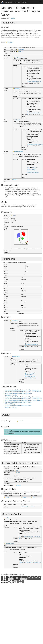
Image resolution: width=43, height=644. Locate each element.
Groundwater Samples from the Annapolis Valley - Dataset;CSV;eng (23, 397)
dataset (21, 421)
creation (20, 51)
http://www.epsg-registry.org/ (28, 506)
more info (13, 18)
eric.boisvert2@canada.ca (31, 345)
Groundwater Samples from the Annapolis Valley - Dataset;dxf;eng (23, 390)
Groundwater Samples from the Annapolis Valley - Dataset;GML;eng (23, 399)
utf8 (17, 471)
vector (14, 215)
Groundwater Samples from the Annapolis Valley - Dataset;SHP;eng (23, 392)
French (7, 497)
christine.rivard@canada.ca (34, 81)
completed (10, 42)
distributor (15, 320)
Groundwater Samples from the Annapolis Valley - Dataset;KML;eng (23, 400)
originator (17, 88)
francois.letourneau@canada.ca (35, 144)
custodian (17, 120)
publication (21, 50)
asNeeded (18, 485)
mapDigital (15, 180)
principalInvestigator (20, 57)
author (7, 518)
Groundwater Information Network (14, 3)
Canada (24, 497)
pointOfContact (18, 151)
